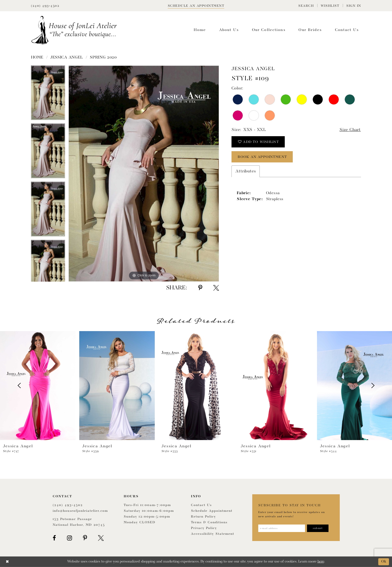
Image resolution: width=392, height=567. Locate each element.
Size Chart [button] (350, 130)
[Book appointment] (196, 6)
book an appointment (262, 157)
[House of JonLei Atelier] (74, 30)
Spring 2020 (103, 57)
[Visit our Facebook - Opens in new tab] (54, 538)
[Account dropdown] (354, 6)
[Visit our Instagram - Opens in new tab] (69, 538)
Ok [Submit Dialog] (384, 562)
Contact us (201, 505)
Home (37, 57)
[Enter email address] (282, 528)
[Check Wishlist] (330, 6)
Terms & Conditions (209, 522)
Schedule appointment (212, 511)
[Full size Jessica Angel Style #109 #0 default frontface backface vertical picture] (144, 174)
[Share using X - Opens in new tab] (216, 288)
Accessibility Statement (213, 534)
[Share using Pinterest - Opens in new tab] (200, 288)
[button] (306, 6)
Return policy (203, 517)
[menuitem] (306, 6)
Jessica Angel (67, 57)
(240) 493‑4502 (68, 505)
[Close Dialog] (7, 562)
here (321, 562)
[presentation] (38, 386)
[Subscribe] (318, 528)
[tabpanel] (48, 95)
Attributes (246, 171)
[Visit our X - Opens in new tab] (101, 538)
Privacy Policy (204, 528)
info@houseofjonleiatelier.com (80, 511)
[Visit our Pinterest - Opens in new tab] (85, 538)
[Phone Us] (45, 6)
